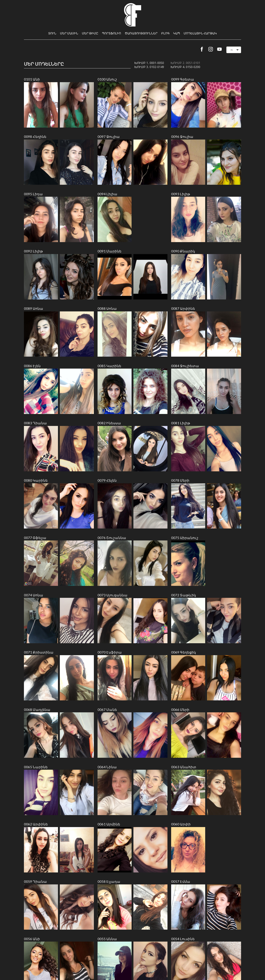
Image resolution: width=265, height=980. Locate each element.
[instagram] (211, 49)
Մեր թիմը (90, 33)
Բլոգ (165, 33)
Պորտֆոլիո (112, 33)
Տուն (52, 33)
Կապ (177, 33)
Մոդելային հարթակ (200, 33)
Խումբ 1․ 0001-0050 (149, 63)
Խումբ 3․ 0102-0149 (149, 67)
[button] (234, 50)
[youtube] (219, 49)
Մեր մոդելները (44, 64)
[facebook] (202, 49)
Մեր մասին (69, 33)
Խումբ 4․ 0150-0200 (185, 67)
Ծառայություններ (141, 33)
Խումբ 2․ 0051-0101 (185, 63)
